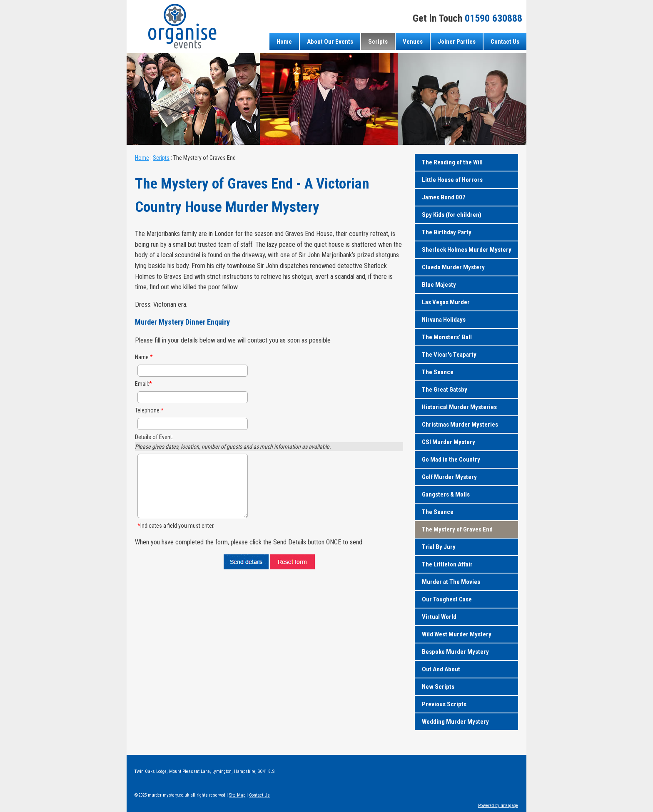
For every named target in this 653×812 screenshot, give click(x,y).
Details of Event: (154, 437)
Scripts (378, 42)
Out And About (441, 669)
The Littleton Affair (447, 564)
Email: (143, 384)
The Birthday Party (447, 232)
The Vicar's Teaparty (449, 355)
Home (284, 42)
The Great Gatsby (445, 390)
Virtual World (439, 617)
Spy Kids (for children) (452, 215)
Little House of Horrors (452, 180)
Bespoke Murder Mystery (455, 652)
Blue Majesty (439, 285)
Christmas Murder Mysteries (460, 425)
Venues (413, 42)
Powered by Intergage (498, 806)
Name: (144, 357)
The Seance (438, 372)
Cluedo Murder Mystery (453, 267)
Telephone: (149, 410)
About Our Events (330, 42)
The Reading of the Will (452, 162)
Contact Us (505, 42)
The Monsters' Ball (447, 337)
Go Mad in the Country (451, 459)
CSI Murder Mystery (449, 442)
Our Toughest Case (447, 599)
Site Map (237, 795)
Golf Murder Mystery (449, 477)
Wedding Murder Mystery (455, 722)
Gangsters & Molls (446, 494)
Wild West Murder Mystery (457, 634)
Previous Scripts (444, 704)
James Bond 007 (444, 197)
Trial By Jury (439, 547)
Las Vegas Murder (446, 302)
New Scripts (438, 687)
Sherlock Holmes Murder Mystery (467, 250)
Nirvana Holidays (444, 320)
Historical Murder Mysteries (459, 407)
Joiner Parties (457, 42)
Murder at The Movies (451, 582)
